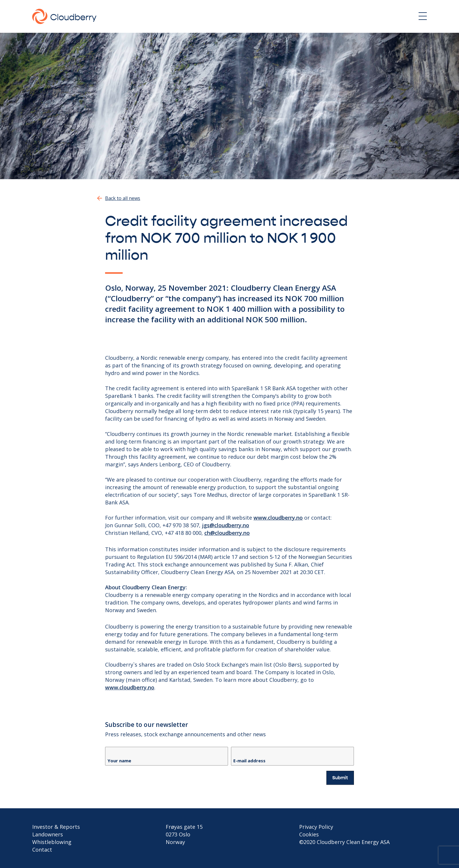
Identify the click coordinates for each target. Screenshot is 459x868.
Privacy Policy (316, 827)
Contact (42, 850)
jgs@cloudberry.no (226, 525)
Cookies (309, 834)
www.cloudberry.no (278, 518)
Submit (340, 778)
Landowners (48, 834)
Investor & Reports (56, 827)
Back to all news (123, 198)
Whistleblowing (52, 842)
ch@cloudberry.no (227, 533)
